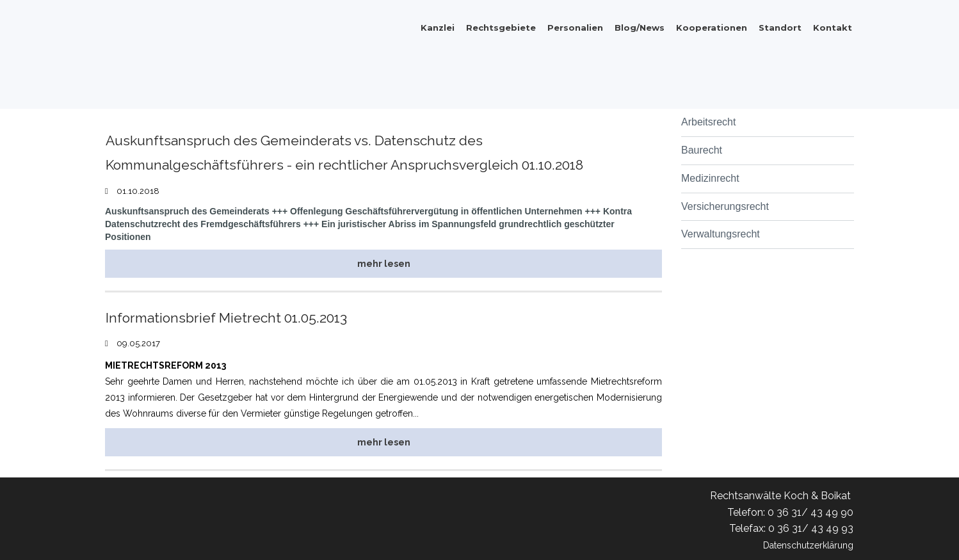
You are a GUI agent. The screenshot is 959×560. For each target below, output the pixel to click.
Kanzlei (438, 28)
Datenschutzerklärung (801, 545)
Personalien (575, 28)
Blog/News (640, 28)
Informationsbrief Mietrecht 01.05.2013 (241, 317)
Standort (780, 28)
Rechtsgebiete (501, 28)
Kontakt (833, 28)
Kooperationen (712, 28)
